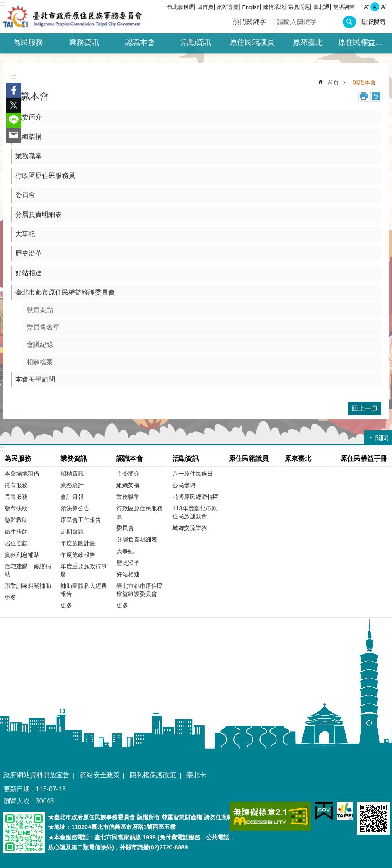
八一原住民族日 (193, 474)
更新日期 (17, 789)
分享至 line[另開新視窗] (14, 120)
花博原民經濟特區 (196, 497)
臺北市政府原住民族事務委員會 (73, 17)
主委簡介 (29, 117)
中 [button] (375, 7)
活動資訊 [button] (196, 42)
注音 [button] (376, 96)
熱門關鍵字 (249, 22)
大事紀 (25, 234)
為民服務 (18, 458)
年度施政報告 (78, 555)
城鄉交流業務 (190, 528)
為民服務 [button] (28, 42)
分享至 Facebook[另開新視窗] (14, 90)
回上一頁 (365, 408)
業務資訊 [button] (84, 42)
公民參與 (184, 485)
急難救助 (16, 520)
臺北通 (321, 7)
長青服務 (16, 497)
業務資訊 (74, 458)
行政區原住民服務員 (45, 175)
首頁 (333, 82)
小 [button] (366, 7)
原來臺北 (308, 42)
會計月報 (72, 497)
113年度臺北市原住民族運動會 (195, 512)
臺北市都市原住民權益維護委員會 (65, 292)
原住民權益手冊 (364, 42)
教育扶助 (16, 508)
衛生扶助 (16, 532)
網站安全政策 (100, 775)
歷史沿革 (29, 253)
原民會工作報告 (81, 520)
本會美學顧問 (35, 379)
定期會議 (72, 532)
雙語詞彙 (344, 7)
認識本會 (364, 82)
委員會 (25, 195)
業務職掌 (29, 156)
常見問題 (299, 7)
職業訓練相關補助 (28, 586)
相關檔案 (40, 362)
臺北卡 (196, 775)
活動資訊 (186, 458)
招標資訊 (72, 474)
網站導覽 (228, 7)
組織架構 (29, 137)
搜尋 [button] (349, 22)
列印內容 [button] (364, 96)
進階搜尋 (373, 22)
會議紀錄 (40, 345)
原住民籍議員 (252, 42)
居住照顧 (16, 543)
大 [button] (384, 7)
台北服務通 (180, 7)
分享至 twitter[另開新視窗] (14, 105)
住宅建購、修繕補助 (28, 570)
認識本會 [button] (140, 42)
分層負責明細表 (39, 214)
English (251, 7)
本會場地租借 (22, 474)
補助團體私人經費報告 (84, 590)
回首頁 (205, 7)
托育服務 (16, 485)
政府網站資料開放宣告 (36, 775)
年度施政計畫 (78, 543)
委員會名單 (43, 327)
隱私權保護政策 (153, 775)
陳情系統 (274, 7)
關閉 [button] (382, 438)
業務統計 (72, 485)
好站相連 (29, 273)
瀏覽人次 (17, 801)
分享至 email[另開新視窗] (14, 135)
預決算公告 (75, 508)
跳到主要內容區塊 (4, 4)
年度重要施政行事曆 (84, 570)
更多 (10, 597)
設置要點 (40, 310)
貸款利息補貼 (22, 555)
